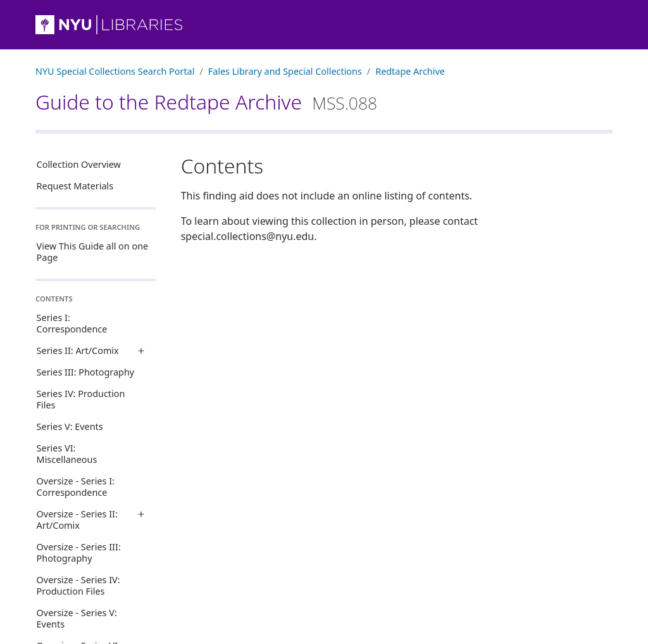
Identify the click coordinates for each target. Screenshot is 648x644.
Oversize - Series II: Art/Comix (77, 520)
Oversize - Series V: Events (77, 618)
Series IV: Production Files (81, 399)
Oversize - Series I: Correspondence (76, 487)
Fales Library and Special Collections (285, 71)
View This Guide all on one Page (93, 252)
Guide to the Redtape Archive (206, 102)
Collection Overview (79, 164)
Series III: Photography (86, 372)
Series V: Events (70, 426)
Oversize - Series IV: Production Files (78, 585)
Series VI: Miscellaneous (67, 454)
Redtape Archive (410, 71)
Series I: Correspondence (72, 323)
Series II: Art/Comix (78, 350)
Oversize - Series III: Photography (79, 552)
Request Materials (75, 186)
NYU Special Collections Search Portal (115, 71)
